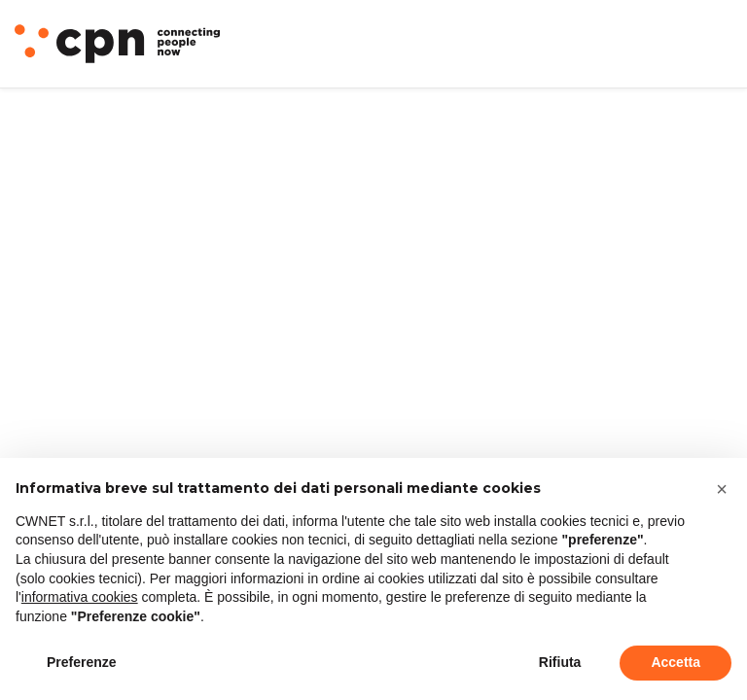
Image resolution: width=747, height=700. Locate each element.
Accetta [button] (676, 662)
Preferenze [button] (82, 662)
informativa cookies (80, 597)
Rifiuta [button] (560, 662)
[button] (722, 489)
